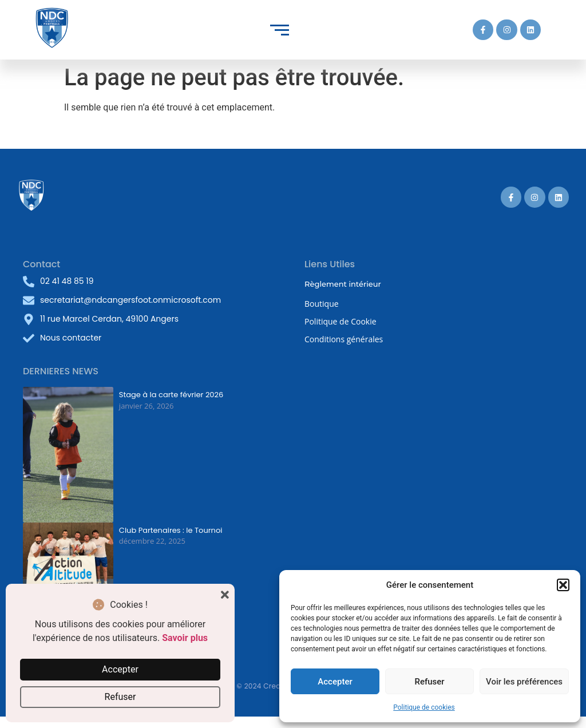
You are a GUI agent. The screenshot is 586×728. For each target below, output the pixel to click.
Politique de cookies (424, 707)
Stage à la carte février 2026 (171, 395)
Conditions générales (344, 339)
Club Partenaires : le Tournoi (171, 531)
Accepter (335, 682)
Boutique (322, 304)
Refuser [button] (120, 697)
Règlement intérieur (343, 284)
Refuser (429, 682)
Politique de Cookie (340, 321)
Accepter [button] (120, 669)
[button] (563, 585)
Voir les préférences (524, 682)
